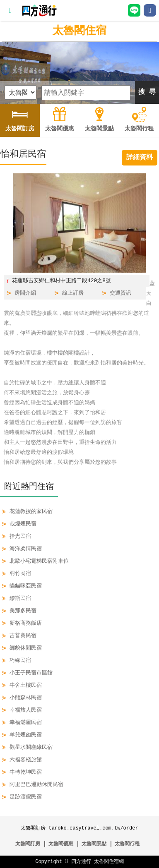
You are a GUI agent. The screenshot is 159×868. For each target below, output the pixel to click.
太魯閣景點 (94, 844)
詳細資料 (140, 158)
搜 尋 (147, 92)
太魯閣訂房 (28, 844)
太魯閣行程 (127, 844)
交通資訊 (120, 293)
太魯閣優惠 (61, 844)
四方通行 (81, 862)
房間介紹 (25, 293)
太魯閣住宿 (79, 31)
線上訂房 (73, 293)
